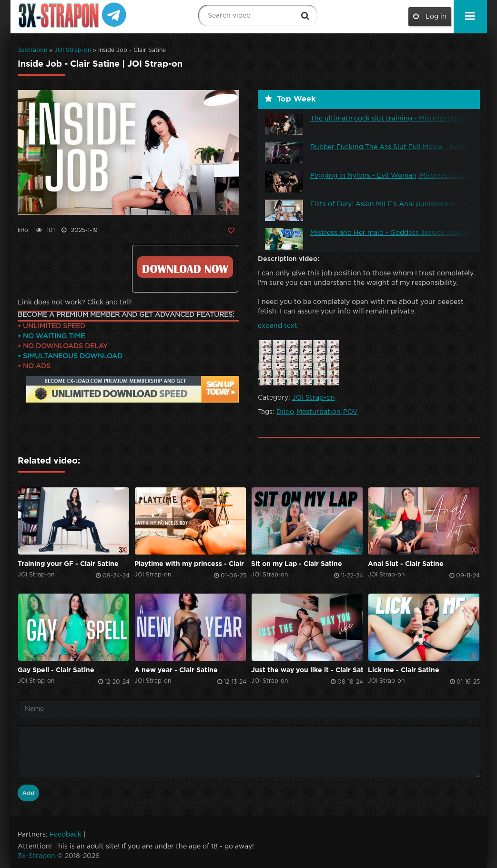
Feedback (66, 835)
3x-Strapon (36, 856)
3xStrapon (32, 50)
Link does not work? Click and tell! (75, 303)
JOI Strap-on (73, 50)
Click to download (185, 267)
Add (29, 793)
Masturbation (319, 412)
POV (350, 412)
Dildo (285, 412)
